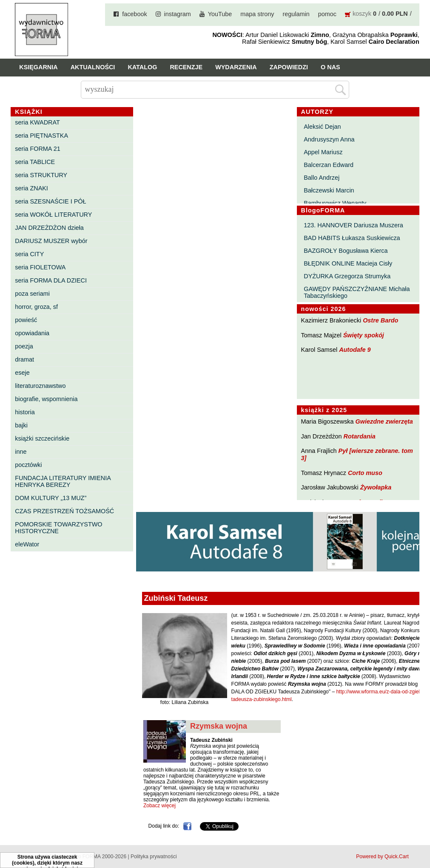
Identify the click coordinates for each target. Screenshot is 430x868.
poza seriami (32, 294)
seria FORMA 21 (37, 149)
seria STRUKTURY (41, 175)
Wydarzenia (236, 67)
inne (21, 452)
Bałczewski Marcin (329, 190)
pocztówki (28, 465)
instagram (178, 14)
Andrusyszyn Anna (329, 139)
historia (25, 412)
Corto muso (365, 473)
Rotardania (360, 436)
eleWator (27, 544)
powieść (26, 320)
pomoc (327, 14)
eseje (22, 373)
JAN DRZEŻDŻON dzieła (49, 228)
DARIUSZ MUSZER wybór (51, 241)
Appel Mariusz (323, 152)
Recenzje (186, 67)
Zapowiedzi (289, 67)
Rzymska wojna (219, 726)
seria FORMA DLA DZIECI (51, 280)
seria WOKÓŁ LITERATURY (53, 215)
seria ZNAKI (31, 188)
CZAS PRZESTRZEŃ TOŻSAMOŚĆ (64, 511)
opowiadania (32, 333)
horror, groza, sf (36, 307)
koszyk (362, 14)
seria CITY (29, 254)
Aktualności (93, 67)
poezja (24, 346)
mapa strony (257, 14)
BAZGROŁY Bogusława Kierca (346, 251)
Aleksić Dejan (322, 127)
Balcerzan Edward (329, 165)
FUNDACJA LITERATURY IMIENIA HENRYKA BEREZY (63, 481)
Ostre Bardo (380, 320)
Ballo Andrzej (322, 178)
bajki (21, 425)
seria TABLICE (35, 162)
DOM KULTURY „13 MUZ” (51, 498)
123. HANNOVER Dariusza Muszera (353, 225)
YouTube (220, 14)
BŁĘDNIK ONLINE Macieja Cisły (348, 263)
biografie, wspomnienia (46, 399)
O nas (330, 67)
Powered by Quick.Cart (382, 857)
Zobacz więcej (159, 806)
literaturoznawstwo (40, 386)
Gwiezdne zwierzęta (384, 421)
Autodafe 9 (355, 350)
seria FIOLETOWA (40, 267)
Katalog (142, 67)
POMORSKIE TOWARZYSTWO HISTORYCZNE (58, 528)
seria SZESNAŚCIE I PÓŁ (50, 201)
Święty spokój (364, 335)
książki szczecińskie (42, 438)
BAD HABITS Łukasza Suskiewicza (352, 238)
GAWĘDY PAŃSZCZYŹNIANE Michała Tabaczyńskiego (357, 292)
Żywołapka (376, 487)
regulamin (296, 14)
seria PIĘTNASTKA (41, 136)
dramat (24, 359)
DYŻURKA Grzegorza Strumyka (347, 276)
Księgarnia (38, 67)
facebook (134, 14)
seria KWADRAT (37, 122)
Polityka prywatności (154, 857)
